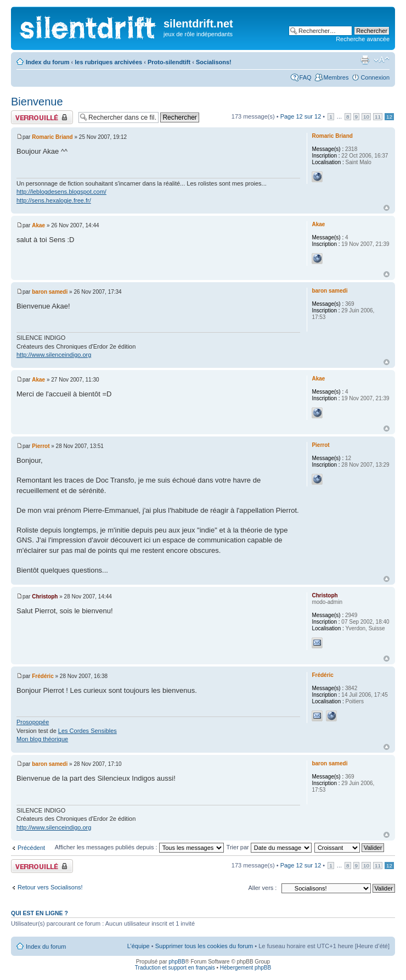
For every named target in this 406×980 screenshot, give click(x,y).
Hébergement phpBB (246, 968)
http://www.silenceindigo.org (54, 355)
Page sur (301, 116)
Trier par (269, 847)
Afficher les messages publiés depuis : (139, 847)
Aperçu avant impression (365, 60)
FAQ (306, 77)
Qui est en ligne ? (40, 913)
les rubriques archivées (108, 62)
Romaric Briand (52, 137)
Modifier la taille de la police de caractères (382, 60)
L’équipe (139, 946)
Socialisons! (214, 62)
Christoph (45, 597)
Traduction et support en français (175, 968)
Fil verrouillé (42, 117)
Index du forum (47, 62)
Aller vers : (262, 888)
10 (366, 117)
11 (378, 117)
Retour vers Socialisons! (50, 887)
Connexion (375, 77)
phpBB (177, 962)
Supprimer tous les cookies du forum (204, 946)
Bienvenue (37, 102)
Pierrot (41, 446)
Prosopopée (33, 722)
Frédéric (43, 676)
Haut (387, 208)
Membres (336, 77)
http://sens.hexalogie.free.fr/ (54, 200)
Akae (38, 225)
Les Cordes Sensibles (88, 731)
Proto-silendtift (169, 62)
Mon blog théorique (42, 739)
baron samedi (50, 292)
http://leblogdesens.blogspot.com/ (61, 192)
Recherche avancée (363, 39)
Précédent (31, 848)
